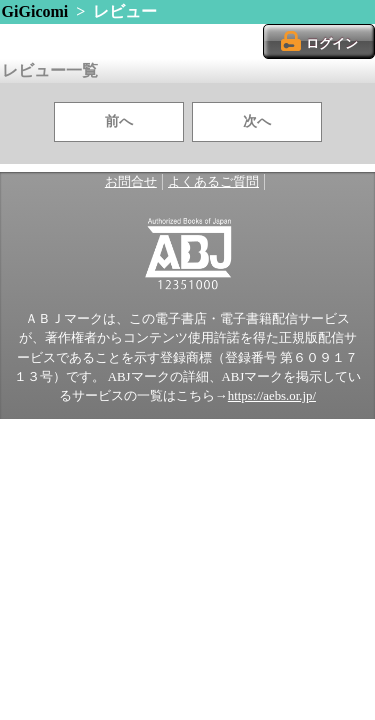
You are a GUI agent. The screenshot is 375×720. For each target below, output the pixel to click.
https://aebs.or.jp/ (272, 396)
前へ (119, 121)
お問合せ (131, 182)
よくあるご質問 (213, 182)
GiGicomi (35, 11)
